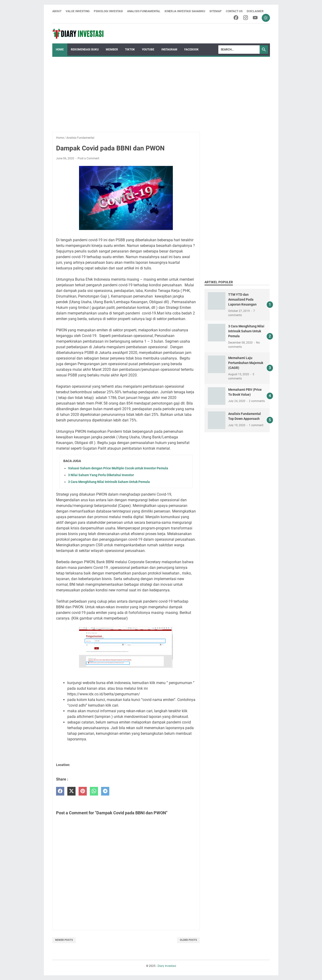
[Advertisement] (161, 92)
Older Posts (188, 940)
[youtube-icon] (255, 18)
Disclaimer (255, 11)
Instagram (169, 50)
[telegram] (105, 791)
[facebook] (60, 791)
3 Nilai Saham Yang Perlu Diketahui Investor (101, 475)
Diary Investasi (167, 966)
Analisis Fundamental (144, 11)
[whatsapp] (94, 791)
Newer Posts (64, 940)
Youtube (148, 50)
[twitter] (71, 791)
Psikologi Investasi (108, 11)
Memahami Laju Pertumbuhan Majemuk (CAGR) (246, 363)
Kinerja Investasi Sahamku (185, 11)
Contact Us (234, 11)
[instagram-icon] (245, 18)
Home (60, 50)
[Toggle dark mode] (266, 18)
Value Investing (78, 11)
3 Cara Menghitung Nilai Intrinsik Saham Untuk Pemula (109, 482)
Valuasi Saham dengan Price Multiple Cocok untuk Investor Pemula (118, 468)
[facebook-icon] (235, 18)
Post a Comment (88, 159)
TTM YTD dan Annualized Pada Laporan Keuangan (242, 300)
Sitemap (216, 11)
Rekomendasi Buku (85, 50)
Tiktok (130, 50)
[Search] (239, 50)
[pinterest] (83, 791)
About (57, 11)
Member (112, 50)
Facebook (191, 50)
